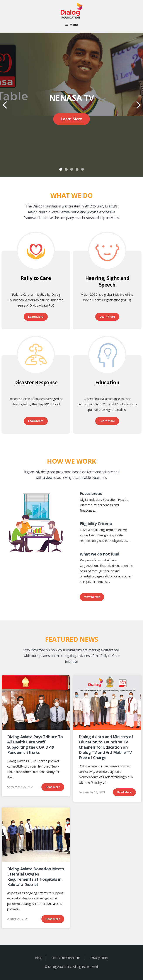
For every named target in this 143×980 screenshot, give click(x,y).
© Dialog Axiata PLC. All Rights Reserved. (71, 967)
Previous (5, 101)
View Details (92, 597)
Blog (38, 958)
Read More (53, 787)
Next (138, 101)
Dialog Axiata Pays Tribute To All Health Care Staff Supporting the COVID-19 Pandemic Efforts (35, 745)
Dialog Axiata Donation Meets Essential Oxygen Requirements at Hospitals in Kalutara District (36, 877)
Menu (71, 25)
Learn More (71, 119)
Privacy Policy (99, 958)
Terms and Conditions (66, 958)
